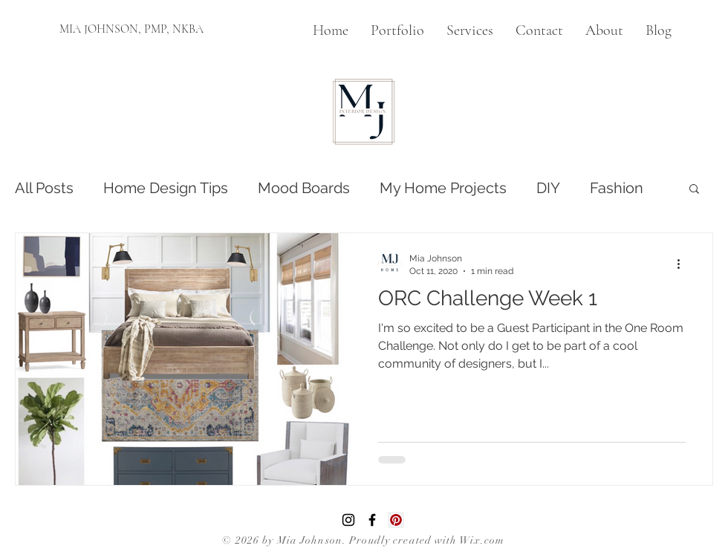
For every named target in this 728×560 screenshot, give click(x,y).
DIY (548, 188)
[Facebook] (372, 520)
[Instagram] (348, 520)
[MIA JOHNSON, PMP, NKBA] (131, 29)
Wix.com (482, 540)
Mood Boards (304, 188)
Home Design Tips (166, 188)
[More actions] (683, 264)
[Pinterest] (396, 520)
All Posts (44, 188)
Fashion (617, 188)
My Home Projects (443, 188)
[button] (694, 190)
